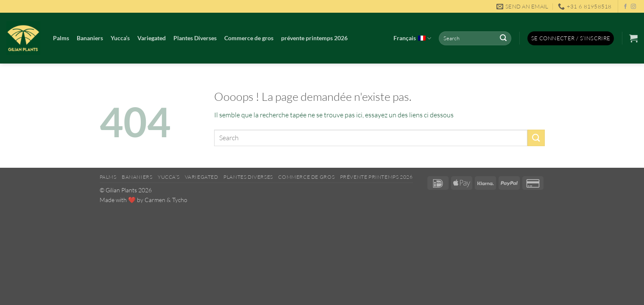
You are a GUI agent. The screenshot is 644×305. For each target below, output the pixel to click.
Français (412, 39)
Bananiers (90, 38)
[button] (571, 38)
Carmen (155, 200)
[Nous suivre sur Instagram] (633, 7)
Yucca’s (120, 38)
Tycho (180, 200)
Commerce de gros (249, 38)
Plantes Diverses (195, 38)
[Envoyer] (503, 39)
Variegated (152, 38)
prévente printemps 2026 (314, 38)
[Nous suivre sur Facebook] (625, 7)
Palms (61, 38)
